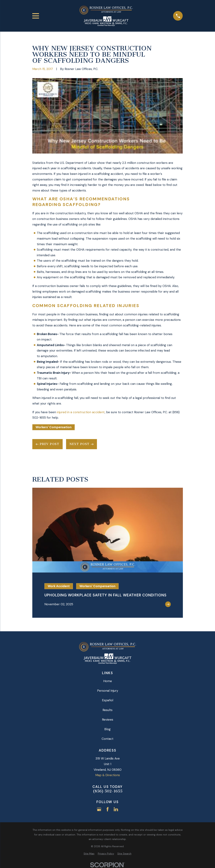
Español (108, 700)
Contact (107, 739)
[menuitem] (89, 854)
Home (108, 681)
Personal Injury (108, 691)
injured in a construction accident (81, 412)
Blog (107, 729)
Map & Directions (108, 775)
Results (107, 710)
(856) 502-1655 (108, 791)
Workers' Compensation (54, 427)
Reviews (108, 720)
